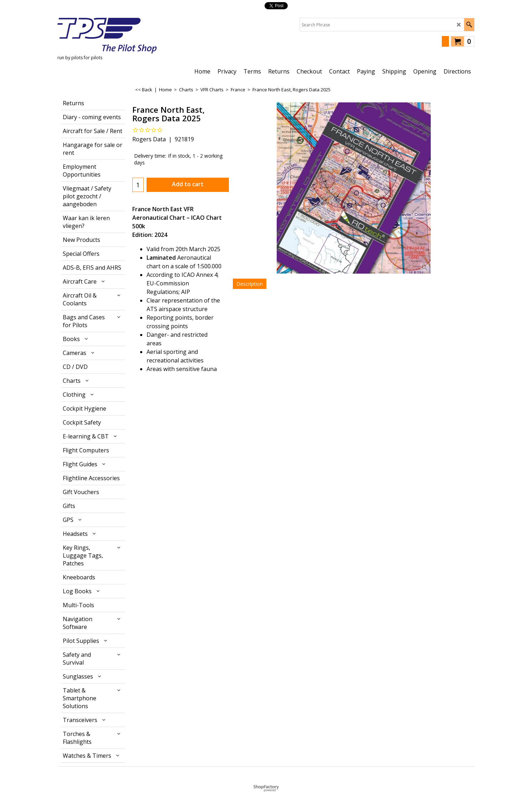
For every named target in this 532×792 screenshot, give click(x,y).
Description (250, 284)
